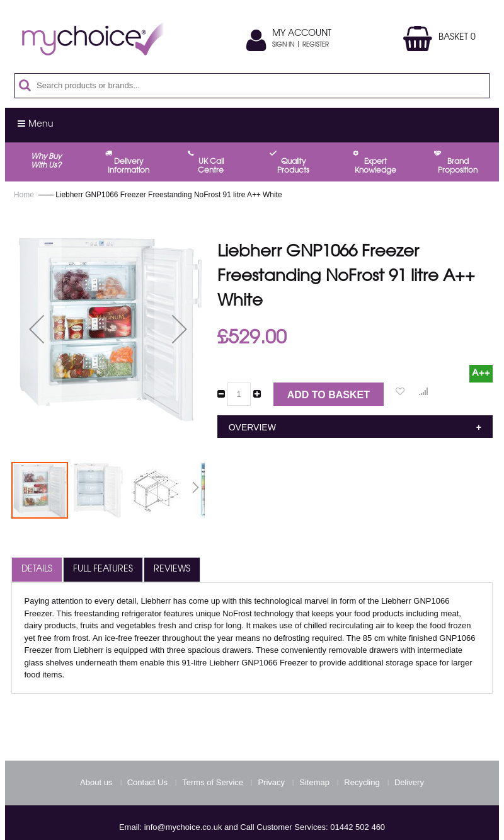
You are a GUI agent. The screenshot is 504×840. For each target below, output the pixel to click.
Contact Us (147, 782)
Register (316, 45)
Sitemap (314, 782)
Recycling (362, 782)
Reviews (172, 570)
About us (96, 782)
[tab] (37, 570)
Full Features (103, 570)
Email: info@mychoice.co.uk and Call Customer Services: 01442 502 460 (252, 827)
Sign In (283, 45)
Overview (252, 427)
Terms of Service (213, 782)
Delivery (409, 782)
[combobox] (259, 86)
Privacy (271, 782)
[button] (37, 329)
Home (24, 195)
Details (37, 570)
